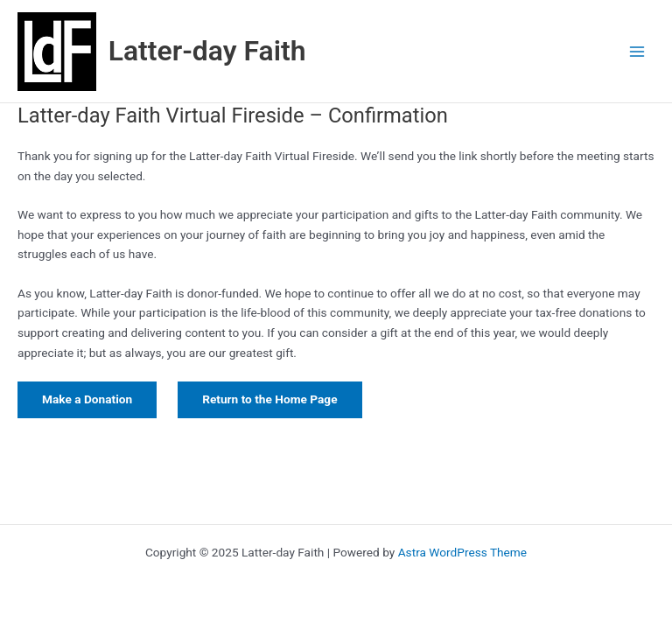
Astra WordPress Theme (462, 552)
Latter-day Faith (207, 51)
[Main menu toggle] (637, 51)
